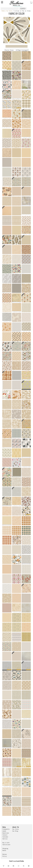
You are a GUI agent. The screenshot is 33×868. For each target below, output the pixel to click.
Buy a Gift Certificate (6, 844)
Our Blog (15, 831)
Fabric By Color (7, 11)
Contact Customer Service (5, 837)
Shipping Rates (5, 849)
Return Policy (5, 855)
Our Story (16, 829)
